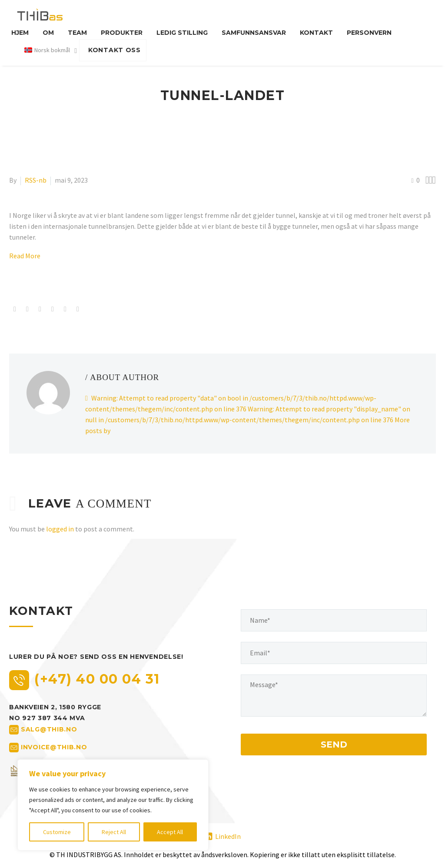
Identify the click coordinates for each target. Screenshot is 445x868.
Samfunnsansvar (254, 33)
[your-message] (334, 696)
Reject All (114, 832)
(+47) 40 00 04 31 (97, 679)
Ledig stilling (182, 33)
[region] (113, 805)
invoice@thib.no (54, 747)
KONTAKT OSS (115, 50)
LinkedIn (228, 836)
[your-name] (334, 620)
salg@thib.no (49, 729)
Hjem (20, 33)
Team (77, 33)
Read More (25, 256)
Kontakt (316, 33)
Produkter (122, 33)
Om (48, 33)
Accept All (170, 832)
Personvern (369, 33)
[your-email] (334, 653)
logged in (60, 529)
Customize (57, 832)
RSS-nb (36, 180)
